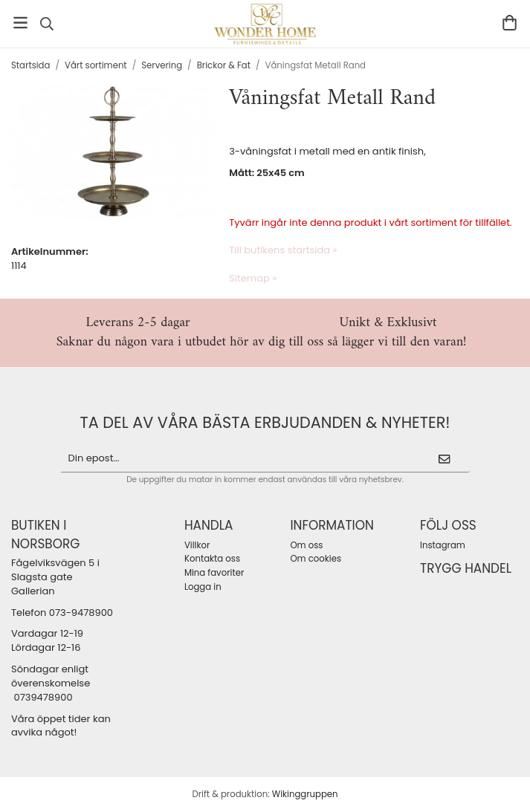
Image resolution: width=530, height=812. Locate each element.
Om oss (306, 545)
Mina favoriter (214, 573)
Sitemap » (253, 278)
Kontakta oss (212, 559)
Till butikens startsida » (283, 250)
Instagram (443, 545)
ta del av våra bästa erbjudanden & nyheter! (265, 422)
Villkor (197, 545)
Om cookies (316, 559)
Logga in (203, 587)
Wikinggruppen (305, 794)
